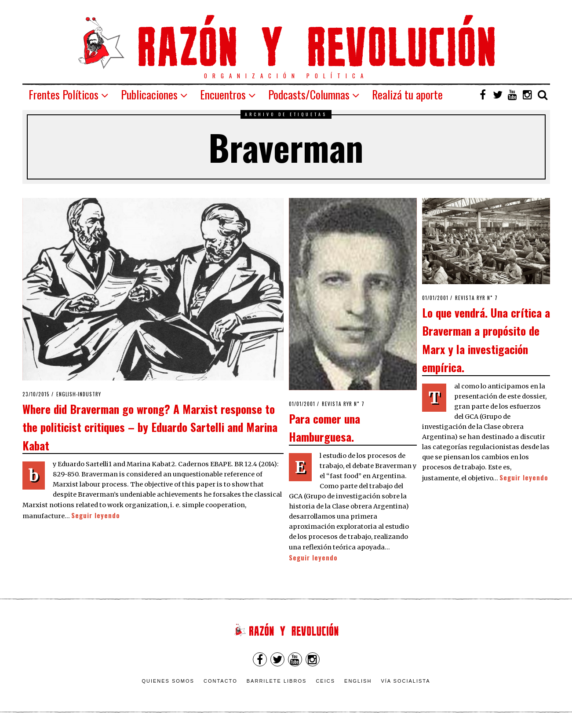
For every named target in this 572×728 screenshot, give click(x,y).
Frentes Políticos (64, 94)
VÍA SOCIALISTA (405, 681)
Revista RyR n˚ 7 (343, 404)
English (358, 681)
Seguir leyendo (96, 515)
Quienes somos (168, 681)
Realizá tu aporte (407, 94)
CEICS (325, 681)
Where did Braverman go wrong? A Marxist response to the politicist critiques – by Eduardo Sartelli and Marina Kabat (150, 427)
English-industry (79, 394)
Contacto (220, 681)
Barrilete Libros (277, 681)
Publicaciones (149, 94)
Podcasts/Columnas (309, 94)
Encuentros (223, 94)
